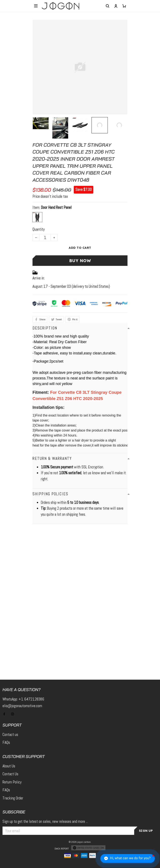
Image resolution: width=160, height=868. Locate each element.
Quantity (39, 229)
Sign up (146, 831)
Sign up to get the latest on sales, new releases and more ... (45, 821)
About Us (9, 766)
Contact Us (10, 774)
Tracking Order (13, 798)
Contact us (10, 735)
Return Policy (12, 782)
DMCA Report (62, 849)
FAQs (6, 742)
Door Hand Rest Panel (56, 207)
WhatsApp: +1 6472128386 (23, 699)
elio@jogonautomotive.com (22, 706)
